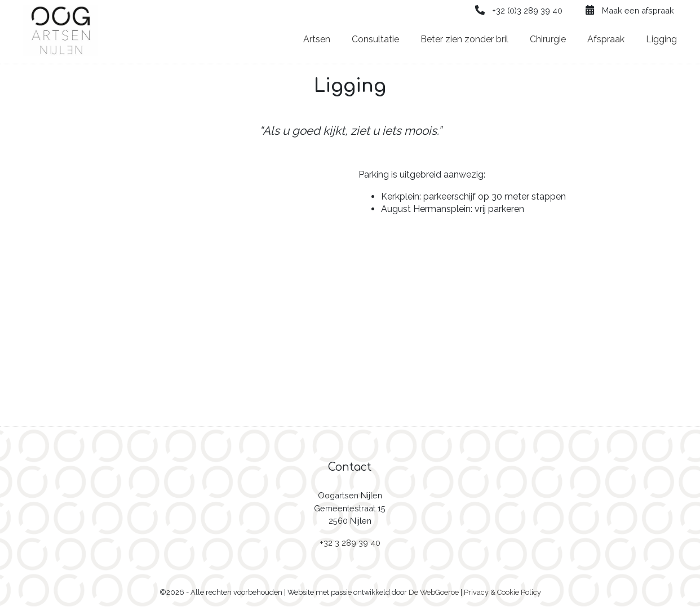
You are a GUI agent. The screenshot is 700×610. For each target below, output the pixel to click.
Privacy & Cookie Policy (502, 592)
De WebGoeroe (434, 592)
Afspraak (606, 39)
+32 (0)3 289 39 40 (519, 10)
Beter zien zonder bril (464, 39)
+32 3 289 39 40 (350, 543)
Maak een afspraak (629, 10)
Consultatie (375, 39)
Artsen (317, 39)
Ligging (661, 39)
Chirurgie (548, 39)
